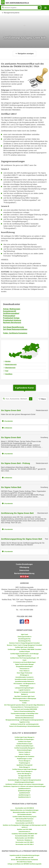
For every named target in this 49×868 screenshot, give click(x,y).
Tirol (7, 371)
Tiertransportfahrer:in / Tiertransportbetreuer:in (24, 707)
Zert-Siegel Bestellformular (14, 327)
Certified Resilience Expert (24, 744)
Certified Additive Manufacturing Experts (24, 817)
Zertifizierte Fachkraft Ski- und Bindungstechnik (24, 724)
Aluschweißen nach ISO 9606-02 (24, 808)
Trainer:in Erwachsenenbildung (25, 716)
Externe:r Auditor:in (25, 752)
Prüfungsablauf (9, 316)
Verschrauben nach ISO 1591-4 (24, 844)
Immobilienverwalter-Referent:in (24, 681)
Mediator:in (25, 694)
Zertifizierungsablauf (11, 313)
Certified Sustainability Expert (25, 746)
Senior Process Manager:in (25, 771)
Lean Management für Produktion (25, 757)
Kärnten (8, 361)
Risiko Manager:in (24, 767)
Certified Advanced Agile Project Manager (24, 769)
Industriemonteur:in (24, 832)
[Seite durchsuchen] (21, 8)
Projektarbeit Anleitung (12, 320)
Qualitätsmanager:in (24, 795)
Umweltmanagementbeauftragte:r (25, 782)
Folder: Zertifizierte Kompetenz (15, 333)
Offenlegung (24, 567)
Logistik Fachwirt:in (24, 690)
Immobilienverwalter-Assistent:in (25, 679)
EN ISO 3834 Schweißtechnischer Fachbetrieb (24, 860)
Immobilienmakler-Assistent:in (25, 677)
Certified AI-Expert (25, 652)
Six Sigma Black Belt (25, 776)
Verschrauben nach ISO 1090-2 (24, 842)
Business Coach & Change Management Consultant (24, 643)
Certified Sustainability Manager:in (24, 748)
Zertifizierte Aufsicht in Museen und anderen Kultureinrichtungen (25, 784)
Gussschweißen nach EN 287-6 (25, 823)
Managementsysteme (12, 13)
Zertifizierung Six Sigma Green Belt (17, 513)
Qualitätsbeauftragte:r (24, 791)
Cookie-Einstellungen (24, 564)
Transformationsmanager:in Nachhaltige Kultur (25, 714)
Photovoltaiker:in (24, 701)
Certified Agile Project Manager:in (24, 737)
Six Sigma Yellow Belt (11, 487)
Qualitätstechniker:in (24, 797)
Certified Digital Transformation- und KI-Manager (24, 654)
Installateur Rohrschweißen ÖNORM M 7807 (24, 834)
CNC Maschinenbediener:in (24, 821)
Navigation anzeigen (24, 54)
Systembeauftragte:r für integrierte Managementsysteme (25, 780)
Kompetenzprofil (10, 311)
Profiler (24, 703)
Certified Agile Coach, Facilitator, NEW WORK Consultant (24, 649)
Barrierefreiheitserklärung (24, 573)
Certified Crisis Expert (24, 742)
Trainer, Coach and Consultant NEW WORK (24, 709)
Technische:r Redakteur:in (24, 840)
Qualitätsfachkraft (24, 793)
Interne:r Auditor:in (25, 754)
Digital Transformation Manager (24, 664)
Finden (39, 8)
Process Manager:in (24, 761)
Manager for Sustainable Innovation (24, 692)
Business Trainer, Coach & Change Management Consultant (24, 645)
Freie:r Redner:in (25, 671)
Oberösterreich (10, 368)
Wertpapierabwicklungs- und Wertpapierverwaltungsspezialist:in (24, 720)
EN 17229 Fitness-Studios (25, 862)
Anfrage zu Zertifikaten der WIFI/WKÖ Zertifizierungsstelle (24, 864)
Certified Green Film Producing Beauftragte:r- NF (24, 658)
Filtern (42, 399)
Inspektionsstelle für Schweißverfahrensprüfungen (24, 855)
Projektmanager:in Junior (24, 759)
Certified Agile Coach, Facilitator (25, 647)
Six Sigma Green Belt (11, 410)
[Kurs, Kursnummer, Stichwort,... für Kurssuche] (17, 399)
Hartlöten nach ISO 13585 (25, 829)
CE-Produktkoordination (25, 815)
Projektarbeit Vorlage (11, 318)
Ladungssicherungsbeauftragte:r (24, 688)
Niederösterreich (11, 364)
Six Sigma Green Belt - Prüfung (15, 463)
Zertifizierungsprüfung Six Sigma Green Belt (22, 539)
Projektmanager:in (24, 763)
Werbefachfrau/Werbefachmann (24, 718)
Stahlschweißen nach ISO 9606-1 (25, 838)
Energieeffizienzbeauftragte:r (24, 667)
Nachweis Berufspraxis (12, 323)
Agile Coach (24, 634)
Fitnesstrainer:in (24, 669)
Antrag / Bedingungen (12, 309)
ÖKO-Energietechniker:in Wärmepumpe (24, 699)
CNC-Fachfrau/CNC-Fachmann (24, 819)
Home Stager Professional (24, 673)
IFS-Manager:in (25, 675)
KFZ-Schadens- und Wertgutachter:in (24, 684)
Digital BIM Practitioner (24, 656)
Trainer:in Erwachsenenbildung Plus (24, 711)
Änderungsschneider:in (25, 637)
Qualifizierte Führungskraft (24, 765)
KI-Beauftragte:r (24, 686)
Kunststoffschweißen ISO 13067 (24, 836)
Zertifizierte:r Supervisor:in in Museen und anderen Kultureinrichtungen (24, 786)
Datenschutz (24, 570)
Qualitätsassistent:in (24, 789)
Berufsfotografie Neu (24, 639)
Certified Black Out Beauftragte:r (25, 739)
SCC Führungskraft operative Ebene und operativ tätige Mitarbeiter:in (24, 705)
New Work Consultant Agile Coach (24, 696)
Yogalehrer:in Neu (24, 722)
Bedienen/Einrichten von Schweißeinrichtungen (24, 810)
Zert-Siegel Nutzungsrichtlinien (15, 329)
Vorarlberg (9, 374)
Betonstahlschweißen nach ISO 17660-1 (24, 812)
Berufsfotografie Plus (24, 641)
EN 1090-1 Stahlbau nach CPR (24, 858)
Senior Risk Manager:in (24, 774)
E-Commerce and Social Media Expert (24, 662)
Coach (25, 660)
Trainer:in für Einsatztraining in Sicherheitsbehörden (24, 726)
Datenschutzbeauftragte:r (24, 750)
